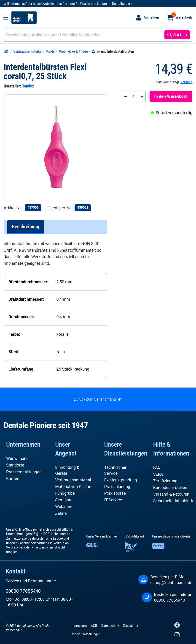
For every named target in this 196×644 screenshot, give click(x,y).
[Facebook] (177, 626)
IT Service (113, 500)
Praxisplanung (117, 487)
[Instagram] (177, 636)
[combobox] (85, 35)
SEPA (158, 474)
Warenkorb (182, 16)
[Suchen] (177, 35)
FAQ (157, 467)
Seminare (64, 500)
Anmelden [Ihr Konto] (151, 17)
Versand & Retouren (171, 494)
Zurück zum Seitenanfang (95, 399)
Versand (186, 82)
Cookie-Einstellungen (86, 634)
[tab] (26, 227)
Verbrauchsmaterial (73, 480)
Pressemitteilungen (24, 472)
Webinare (64, 506)
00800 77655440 (23, 591)
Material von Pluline (73, 487)
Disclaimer (131, 626)
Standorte (15, 465)
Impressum (79, 626)
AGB (94, 626)
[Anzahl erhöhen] (142, 96)
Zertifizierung (165, 481)
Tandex (28, 86)
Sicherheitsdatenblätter (175, 501)
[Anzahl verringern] (125, 96)
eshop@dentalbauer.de (171, 583)
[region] (58, 147)
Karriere (13, 479)
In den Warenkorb (171, 96)
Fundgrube (65, 493)
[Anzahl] (134, 96)
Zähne (61, 513)
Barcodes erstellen (170, 487)
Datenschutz (110, 626)
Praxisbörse (115, 493)
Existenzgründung (121, 480)
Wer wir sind (17, 458)
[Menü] (6, 18)
